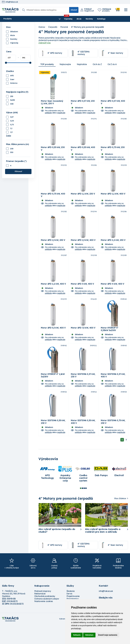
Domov (42, 27)
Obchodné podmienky (45, 615)
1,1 (11, 128)
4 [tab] (86, 507)
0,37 (12, 117)
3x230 (13, 100)
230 (12, 96)
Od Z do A (115, 64)
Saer (12, 79)
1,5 (11, 132)
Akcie (51, 19)
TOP (47, 64)
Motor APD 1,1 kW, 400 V (113, 201)
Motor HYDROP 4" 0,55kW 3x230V (110, 343)
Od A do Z (100, 64)
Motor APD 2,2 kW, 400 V (53, 296)
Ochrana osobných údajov (47, 618)
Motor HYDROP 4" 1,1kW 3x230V (53, 392)
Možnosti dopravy (43, 610)
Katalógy (74, 19)
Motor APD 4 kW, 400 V (112, 296)
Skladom (14, 32)
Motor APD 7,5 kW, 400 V (83, 342)
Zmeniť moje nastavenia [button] (108, 635)
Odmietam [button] (89, 635)
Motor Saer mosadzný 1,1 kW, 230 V (52, 105)
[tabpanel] (47, 492)
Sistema (14, 83)
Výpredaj (41, 19)
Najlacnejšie (66, 64)
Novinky (62, 19)
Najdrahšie (84, 64)
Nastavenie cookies (44, 621)
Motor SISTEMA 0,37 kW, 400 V (113, 392)
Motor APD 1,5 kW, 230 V (53, 250)
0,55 (12, 121)
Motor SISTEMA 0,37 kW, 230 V (83, 392)
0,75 (12, 125)
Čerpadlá (53, 27)
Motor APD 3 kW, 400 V (82, 296)
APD (12, 76)
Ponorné (64, 27)
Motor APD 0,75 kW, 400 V (53, 202)
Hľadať (74, 10)
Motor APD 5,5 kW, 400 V (53, 342)
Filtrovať (18, 171)
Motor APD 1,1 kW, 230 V (83, 201)
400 (12, 104)
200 (12, 149)
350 (12, 152)
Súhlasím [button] (77, 635)
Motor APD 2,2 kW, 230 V (113, 250)
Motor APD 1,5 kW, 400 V (83, 250)
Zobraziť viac (45, 43)
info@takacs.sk (10, 2)
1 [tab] (81, 507)
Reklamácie (40, 613)
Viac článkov (120, 518)
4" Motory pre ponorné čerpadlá (87, 27)
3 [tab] (84, 507)
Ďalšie (9, 136)
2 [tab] (82, 507)
